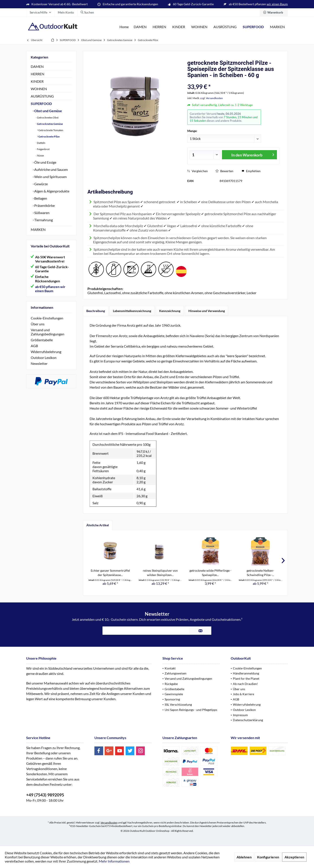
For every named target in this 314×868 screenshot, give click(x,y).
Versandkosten (109, 823)
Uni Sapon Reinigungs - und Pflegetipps (191, 710)
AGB (34, 346)
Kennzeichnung (170, 311)
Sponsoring (172, 699)
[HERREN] (159, 27)
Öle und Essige (45, 162)
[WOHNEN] (199, 27)
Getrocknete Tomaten (51, 130)
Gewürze (41, 184)
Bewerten (224, 171)
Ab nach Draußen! (245, 684)
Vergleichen (198, 171)
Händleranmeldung (246, 673)
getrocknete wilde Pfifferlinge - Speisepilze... (210, 573)
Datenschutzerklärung (248, 720)
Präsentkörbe (44, 205)
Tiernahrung (43, 220)
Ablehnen (244, 857)
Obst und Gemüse (48, 111)
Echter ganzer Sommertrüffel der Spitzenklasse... (110, 573)
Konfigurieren (268, 857)
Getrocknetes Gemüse (50, 124)
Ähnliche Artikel (98, 525)
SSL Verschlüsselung (178, 704)
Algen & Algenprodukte (51, 191)
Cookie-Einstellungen (47, 318)
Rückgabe (171, 684)
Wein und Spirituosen (50, 177)
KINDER (37, 81)
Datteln (41, 143)
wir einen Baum (277, 4)
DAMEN (37, 66)
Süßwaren (42, 213)
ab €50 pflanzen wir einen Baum (50, 289)
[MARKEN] (277, 27)
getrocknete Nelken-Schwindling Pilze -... (260, 573)
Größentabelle (42, 340)
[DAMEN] (140, 27)
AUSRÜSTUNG (42, 96)
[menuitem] (274, 12)
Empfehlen (251, 171)
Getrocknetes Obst (47, 118)
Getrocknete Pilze (49, 136)
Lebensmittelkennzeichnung (132, 311)
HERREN (38, 74)
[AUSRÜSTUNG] (225, 27)
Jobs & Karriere (243, 694)
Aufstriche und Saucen (51, 169)
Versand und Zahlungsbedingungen (48, 332)
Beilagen (40, 198)
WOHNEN (39, 89)
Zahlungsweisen (176, 673)
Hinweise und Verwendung (207, 311)
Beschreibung (96, 311)
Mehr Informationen (114, 861)
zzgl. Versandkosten (212, 98)
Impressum (240, 715)
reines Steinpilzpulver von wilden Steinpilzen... (160, 573)
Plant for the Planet (246, 678)
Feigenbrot (43, 149)
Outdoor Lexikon (44, 358)
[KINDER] (179, 27)
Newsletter (39, 363)
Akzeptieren (294, 857)
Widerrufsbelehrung (46, 352)
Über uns (38, 324)
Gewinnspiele (174, 694)
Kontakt (170, 668)
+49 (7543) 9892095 (45, 795)
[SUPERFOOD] (253, 27)
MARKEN (38, 229)
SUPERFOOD (41, 104)
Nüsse (40, 155)
